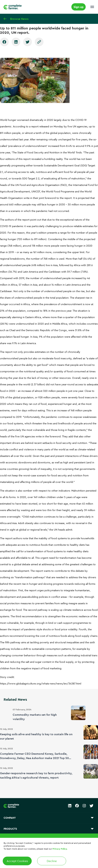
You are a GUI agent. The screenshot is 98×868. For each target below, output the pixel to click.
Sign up (79, 7)
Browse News (19, 19)
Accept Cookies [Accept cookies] (17, 861)
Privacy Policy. (60, 849)
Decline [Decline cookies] (52, 861)
